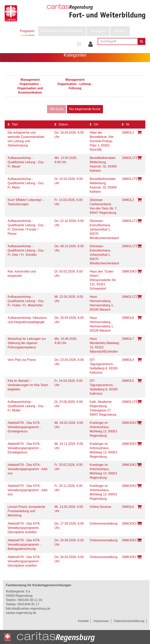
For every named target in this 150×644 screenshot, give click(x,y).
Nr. (126, 124)
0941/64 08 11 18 (30, 600)
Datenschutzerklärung (129, 621)
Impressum (101, 621)
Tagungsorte (98, 31)
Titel (13, 124)
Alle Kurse (57, 109)
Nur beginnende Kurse (85, 109)
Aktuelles (120, 31)
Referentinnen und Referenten (62, 31)
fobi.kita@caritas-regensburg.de (28, 609)
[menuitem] (27, 31)
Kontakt (83, 621)
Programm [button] (27, 31)
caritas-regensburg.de (21, 613)
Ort (94, 124)
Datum (61, 124)
